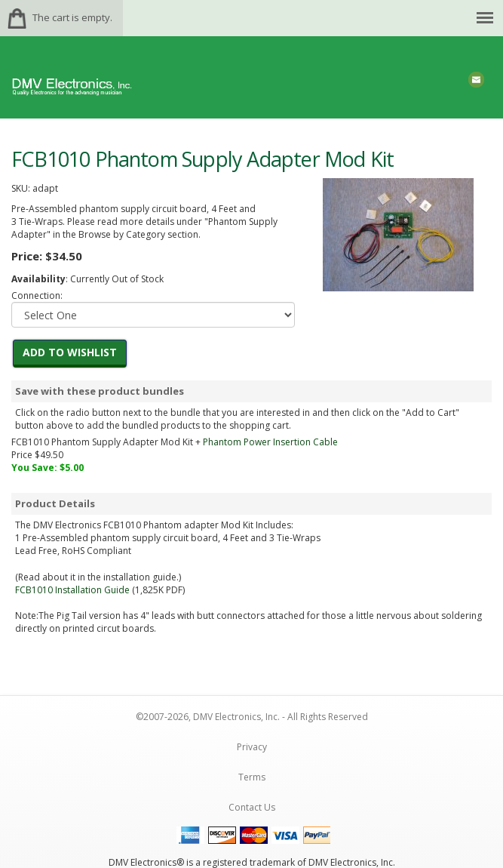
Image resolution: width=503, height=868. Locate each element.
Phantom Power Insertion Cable (270, 442)
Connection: (37, 295)
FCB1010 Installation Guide (72, 590)
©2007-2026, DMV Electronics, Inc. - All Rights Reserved (252, 717)
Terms (252, 777)
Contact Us (252, 807)
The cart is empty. (72, 17)
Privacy (252, 747)
